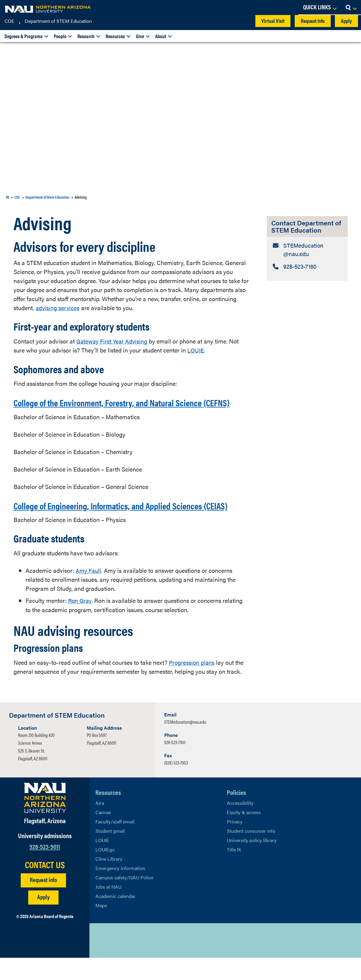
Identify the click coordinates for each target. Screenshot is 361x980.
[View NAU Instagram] (136, 963)
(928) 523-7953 (176, 785)
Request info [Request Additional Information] (43, 902)
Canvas (103, 834)
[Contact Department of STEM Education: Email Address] (307, 250)
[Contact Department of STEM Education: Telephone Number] (307, 268)
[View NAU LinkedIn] (124, 963)
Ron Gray (80, 623)
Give (140, 36)
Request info (313, 21)
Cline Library (109, 881)
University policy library (252, 862)
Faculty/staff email (115, 844)
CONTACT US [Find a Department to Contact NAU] (45, 887)
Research (86, 36)
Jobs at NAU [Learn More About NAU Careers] (108, 909)
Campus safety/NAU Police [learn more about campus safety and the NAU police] (124, 900)
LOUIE (196, 350)
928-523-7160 (175, 764)
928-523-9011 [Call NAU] (45, 868)
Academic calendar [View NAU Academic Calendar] (116, 918)
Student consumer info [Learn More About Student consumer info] (251, 853)
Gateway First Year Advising (113, 341)
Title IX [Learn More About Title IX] (234, 872)
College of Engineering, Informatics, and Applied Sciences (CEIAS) (124, 522)
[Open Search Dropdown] (351, 8)
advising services (58, 308)
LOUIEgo (105, 872)
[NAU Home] (48, 9)
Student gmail (110, 853)
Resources (115, 36)
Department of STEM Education (58, 21)
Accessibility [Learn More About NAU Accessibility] (240, 825)
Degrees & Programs (24, 36)
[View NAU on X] (100, 963)
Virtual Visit (273, 21)
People (60, 36)
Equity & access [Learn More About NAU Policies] (244, 834)
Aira (100, 825)
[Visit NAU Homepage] (45, 820)
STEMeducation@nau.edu (185, 744)
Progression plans (192, 684)
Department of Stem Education (47, 197)
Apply (346, 21)
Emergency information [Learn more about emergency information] (120, 890)
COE (9, 21)
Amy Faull (89, 593)
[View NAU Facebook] (112, 963)
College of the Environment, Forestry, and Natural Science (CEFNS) (124, 408)
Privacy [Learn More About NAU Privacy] (235, 844)
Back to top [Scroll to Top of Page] (327, 963)
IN (8, 197)
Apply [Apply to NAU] (43, 919)
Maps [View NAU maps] (101, 928)
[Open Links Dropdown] (320, 8)
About (161, 36)
